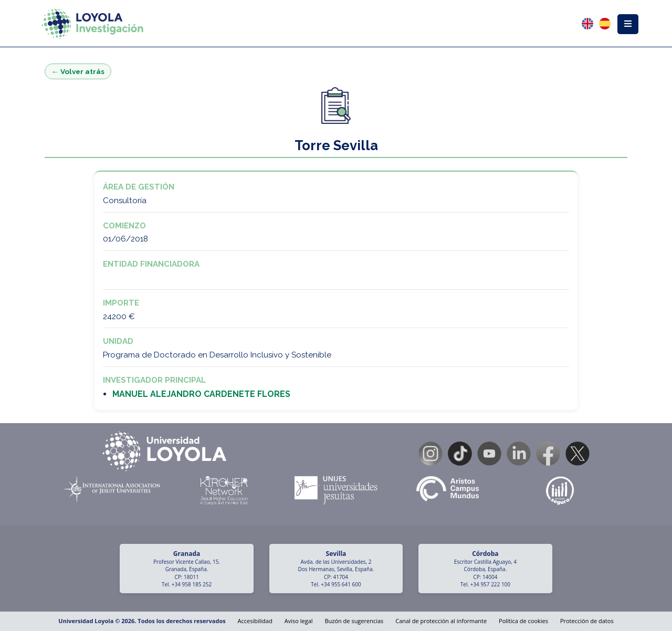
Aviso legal (299, 621)
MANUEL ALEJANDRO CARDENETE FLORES (201, 394)
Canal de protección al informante (441, 621)
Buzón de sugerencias (354, 621)
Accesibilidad (255, 621)
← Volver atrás (78, 71)
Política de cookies (523, 621)
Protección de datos (587, 621)
